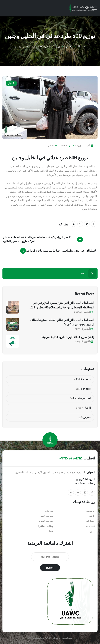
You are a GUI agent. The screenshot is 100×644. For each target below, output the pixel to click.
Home (82, 46)
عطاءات (91, 526)
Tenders (86, 389)
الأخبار (92, 516)
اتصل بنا (49, 531)
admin (64, 146)
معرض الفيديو (46, 521)
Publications (83, 379)
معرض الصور (46, 516)
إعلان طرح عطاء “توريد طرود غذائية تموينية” (68, 337)
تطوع (92, 531)
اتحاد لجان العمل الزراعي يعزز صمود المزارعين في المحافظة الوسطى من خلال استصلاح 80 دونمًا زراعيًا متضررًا (62, 305)
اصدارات (90, 521)
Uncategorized (82, 398)
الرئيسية (91, 511)
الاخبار (11, 83)
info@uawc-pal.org (85, 483)
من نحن (49, 511)
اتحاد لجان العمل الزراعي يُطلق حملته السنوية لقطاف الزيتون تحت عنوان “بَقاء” (62, 322)
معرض (87, 418)
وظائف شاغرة (46, 526)
